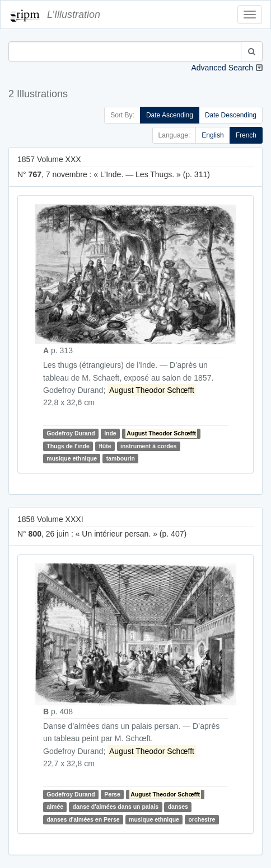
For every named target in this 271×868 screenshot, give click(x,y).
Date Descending (231, 115)
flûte (105, 446)
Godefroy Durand (71, 434)
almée (55, 807)
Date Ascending (170, 115)
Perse (112, 794)
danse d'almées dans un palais (116, 807)
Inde (110, 434)
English (212, 135)
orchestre (202, 819)
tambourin (121, 458)
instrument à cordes (148, 446)
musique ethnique (72, 458)
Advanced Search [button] (222, 68)
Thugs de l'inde (68, 446)
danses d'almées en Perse (83, 819)
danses (178, 807)
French (246, 135)
